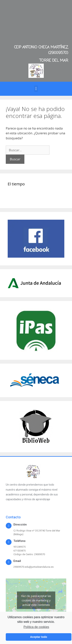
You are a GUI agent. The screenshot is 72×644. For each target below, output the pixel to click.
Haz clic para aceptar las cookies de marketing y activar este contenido (36, 600)
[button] (36, 89)
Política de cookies (36, 627)
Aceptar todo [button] (39, 637)
